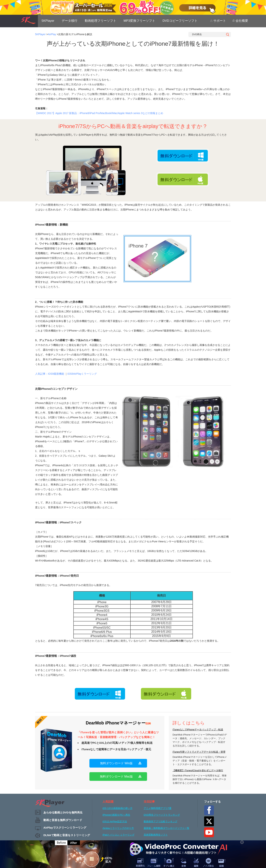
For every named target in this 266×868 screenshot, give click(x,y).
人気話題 (108, 802)
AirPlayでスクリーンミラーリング (65, 828)
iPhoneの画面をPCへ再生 (116, 815)
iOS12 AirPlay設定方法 (115, 821)
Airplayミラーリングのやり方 (118, 828)
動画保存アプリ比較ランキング (161, 821)
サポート (218, 21)
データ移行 (70, 21)
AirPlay (52, 34)
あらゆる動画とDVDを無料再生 (63, 812)
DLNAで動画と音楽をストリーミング (67, 835)
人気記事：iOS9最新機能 (50, 374)
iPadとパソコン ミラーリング (118, 835)
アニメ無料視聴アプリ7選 (158, 808)
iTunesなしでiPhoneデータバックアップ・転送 (198, 730)
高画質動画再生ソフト (156, 835)
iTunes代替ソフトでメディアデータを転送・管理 (199, 752)
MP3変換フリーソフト (139, 21)
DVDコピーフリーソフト (180, 21)
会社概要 (240, 21)
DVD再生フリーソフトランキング (162, 815)
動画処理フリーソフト (100, 21)
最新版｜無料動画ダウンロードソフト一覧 (167, 828)
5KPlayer (48, 21)
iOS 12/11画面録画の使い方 (117, 808)
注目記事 (149, 802)
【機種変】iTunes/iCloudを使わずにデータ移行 (198, 770)
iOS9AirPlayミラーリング (82, 374)
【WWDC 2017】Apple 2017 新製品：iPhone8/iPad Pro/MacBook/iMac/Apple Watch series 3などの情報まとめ (99, 113)
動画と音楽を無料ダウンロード (63, 820)
